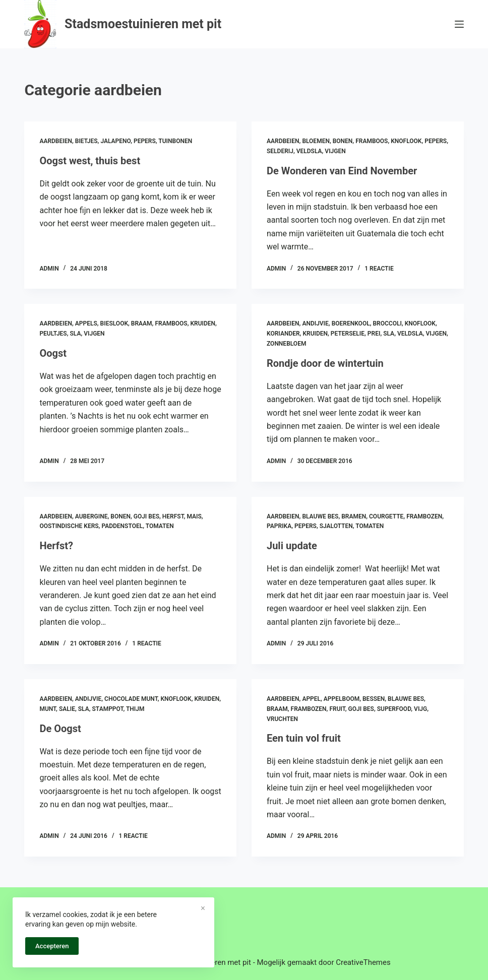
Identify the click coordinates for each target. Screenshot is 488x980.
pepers (145, 141)
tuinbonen (175, 141)
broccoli (387, 323)
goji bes (146, 516)
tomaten (160, 526)
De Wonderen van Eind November (342, 171)
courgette (386, 516)
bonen (343, 141)
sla (75, 334)
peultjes (53, 334)
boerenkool (351, 323)
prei (374, 334)
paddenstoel (122, 526)
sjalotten (336, 526)
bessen (374, 699)
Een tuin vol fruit (304, 738)
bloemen (316, 141)
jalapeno (115, 141)
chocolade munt (131, 699)
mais (194, 516)
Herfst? (56, 546)
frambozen (424, 516)
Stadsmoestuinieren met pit (143, 24)
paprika (279, 526)
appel (311, 699)
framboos (372, 141)
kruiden (203, 323)
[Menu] (459, 24)
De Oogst (60, 729)
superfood (394, 709)
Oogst (53, 353)
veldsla (309, 151)
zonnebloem (286, 344)
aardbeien (56, 141)
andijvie (315, 323)
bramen (354, 516)
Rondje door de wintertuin (325, 363)
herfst (173, 516)
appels (86, 323)
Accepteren (52, 946)
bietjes (86, 141)
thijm (135, 709)
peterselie (348, 334)
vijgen (335, 151)
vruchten (282, 719)
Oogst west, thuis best (90, 161)
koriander (283, 334)
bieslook (114, 323)
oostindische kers (69, 526)
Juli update (292, 546)
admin (49, 269)
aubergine (91, 516)
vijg (420, 709)
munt (48, 709)
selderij (280, 151)
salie (67, 709)
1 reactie (379, 269)
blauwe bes (320, 516)
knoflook (406, 141)
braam (142, 323)
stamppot (108, 709)
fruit (337, 709)
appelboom (342, 699)
